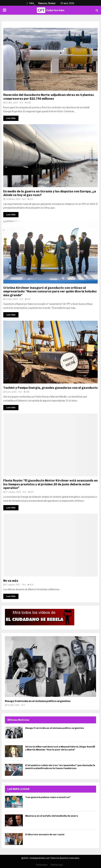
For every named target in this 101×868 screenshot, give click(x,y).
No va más (11, 581)
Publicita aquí (57, 865)
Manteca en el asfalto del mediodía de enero (52, 816)
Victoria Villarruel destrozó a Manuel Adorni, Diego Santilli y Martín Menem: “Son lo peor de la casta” (60, 748)
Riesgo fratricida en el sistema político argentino (38, 701)
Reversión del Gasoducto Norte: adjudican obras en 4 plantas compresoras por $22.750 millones (49, 97)
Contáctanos (42, 865)
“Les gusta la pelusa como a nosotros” (48, 797)
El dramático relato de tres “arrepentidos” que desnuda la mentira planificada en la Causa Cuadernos (60, 767)
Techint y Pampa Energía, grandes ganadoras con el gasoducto (50, 388)
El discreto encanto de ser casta (45, 834)
